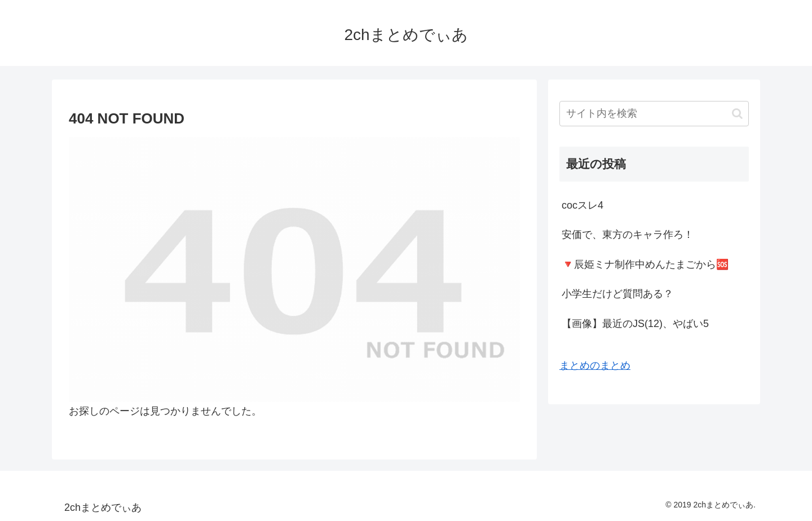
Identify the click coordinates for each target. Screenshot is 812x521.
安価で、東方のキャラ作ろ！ (628, 235)
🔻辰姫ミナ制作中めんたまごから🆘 (645, 264)
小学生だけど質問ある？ (617, 294)
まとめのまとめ (595, 365)
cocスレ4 (582, 205)
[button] (737, 114)
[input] (654, 114)
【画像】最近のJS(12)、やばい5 (635, 324)
